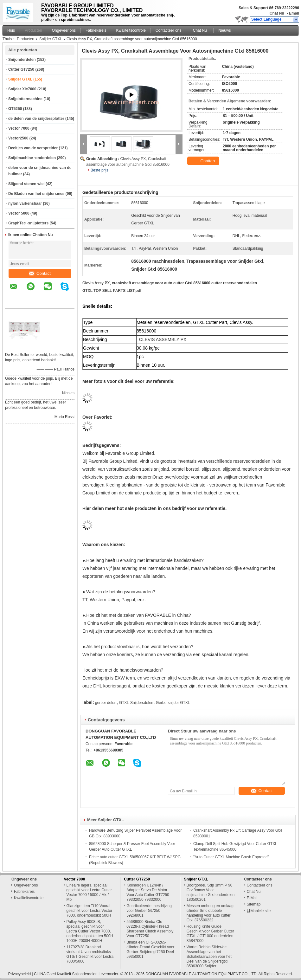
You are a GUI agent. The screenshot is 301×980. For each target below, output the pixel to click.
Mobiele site (259, 911)
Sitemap (253, 904)
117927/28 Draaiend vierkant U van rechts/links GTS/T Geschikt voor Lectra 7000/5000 (90, 954)
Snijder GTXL (51, 39)
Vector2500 (18, 138)
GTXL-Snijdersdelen (136, 703)
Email (294, 13)
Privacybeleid (19, 974)
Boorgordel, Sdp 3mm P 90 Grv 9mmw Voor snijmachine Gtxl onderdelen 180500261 (211, 892)
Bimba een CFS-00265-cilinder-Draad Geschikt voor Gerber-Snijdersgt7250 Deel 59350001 (150, 949)
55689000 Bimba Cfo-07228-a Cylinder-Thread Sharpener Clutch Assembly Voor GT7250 (150, 929)
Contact (40, 273)
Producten (33, 30)
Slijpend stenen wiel (26, 184)
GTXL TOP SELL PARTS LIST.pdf (112, 291)
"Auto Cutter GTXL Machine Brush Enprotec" (231, 857)
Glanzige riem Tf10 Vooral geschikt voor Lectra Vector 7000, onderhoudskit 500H (90, 911)
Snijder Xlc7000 (22, 89)
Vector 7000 (19, 128)
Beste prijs (99, 170)
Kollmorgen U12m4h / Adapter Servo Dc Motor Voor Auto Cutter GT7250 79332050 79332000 (148, 892)
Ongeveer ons (64, 30)
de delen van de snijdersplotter (36, 119)
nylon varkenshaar (25, 203)
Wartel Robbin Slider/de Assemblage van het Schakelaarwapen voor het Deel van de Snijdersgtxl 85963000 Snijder (209, 957)
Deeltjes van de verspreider (33, 148)
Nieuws (224, 30)
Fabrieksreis (96, 30)
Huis (11, 30)
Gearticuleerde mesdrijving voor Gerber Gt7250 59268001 (149, 911)
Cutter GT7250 (21, 69)
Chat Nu (277, 13)
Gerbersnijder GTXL (173, 703)
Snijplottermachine (25, 99)
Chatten (204, 161)
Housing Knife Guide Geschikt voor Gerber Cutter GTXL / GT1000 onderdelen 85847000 (210, 934)
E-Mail (252, 898)
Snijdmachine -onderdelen (32, 158)
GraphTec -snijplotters (28, 223)
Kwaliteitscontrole (131, 30)
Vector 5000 (19, 213)
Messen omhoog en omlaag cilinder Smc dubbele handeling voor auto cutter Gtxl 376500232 (210, 913)
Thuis (7, 39)
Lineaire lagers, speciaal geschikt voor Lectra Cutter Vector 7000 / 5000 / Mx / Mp (89, 892)
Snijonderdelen (22, 60)
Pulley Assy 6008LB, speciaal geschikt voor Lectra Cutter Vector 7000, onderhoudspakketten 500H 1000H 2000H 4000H (90, 931)
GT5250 (15, 109)
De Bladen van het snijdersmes (36, 194)
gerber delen (106, 703)
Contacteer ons (168, 30)
